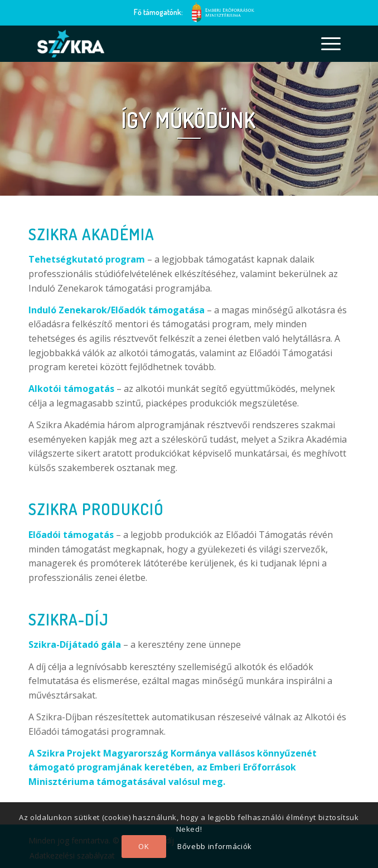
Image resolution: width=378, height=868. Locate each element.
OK (144, 846)
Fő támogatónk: (158, 12)
